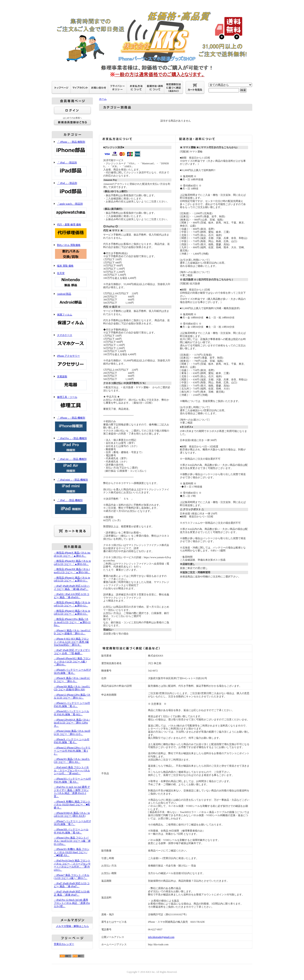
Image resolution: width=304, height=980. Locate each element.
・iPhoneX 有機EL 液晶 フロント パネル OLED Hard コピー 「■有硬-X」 (72, 805)
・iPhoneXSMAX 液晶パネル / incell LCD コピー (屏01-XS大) (72, 815)
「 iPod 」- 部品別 (72, 190)
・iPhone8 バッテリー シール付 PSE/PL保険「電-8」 (72, 671)
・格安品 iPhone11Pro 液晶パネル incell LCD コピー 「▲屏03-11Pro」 (72, 622)
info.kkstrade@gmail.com (161, 937)
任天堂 (72, 280)
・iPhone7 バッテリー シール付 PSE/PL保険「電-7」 (72, 823)
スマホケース (72, 342)
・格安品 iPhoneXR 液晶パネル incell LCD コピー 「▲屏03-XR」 (72, 571)
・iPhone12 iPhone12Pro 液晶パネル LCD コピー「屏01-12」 (72, 696)
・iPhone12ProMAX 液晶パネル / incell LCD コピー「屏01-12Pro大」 (72, 723)
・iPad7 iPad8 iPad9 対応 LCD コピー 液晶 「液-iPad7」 (72, 885)
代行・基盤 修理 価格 (72, 231)
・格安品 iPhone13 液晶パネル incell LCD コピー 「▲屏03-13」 (72, 612)
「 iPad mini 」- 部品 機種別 (72, 486)
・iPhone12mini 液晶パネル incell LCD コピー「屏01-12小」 (72, 733)
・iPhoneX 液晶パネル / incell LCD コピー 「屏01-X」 (72, 680)
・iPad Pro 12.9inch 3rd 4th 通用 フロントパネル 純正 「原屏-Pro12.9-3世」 (72, 903)
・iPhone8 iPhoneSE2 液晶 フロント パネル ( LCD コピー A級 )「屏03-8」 (72, 661)
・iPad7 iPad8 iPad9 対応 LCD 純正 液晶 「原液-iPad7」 (72, 893)
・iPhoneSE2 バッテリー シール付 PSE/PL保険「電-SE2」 (71, 713)
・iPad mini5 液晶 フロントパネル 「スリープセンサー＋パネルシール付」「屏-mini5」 (72, 770)
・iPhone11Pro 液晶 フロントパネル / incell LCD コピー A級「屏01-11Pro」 (72, 841)
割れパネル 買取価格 (72, 252)
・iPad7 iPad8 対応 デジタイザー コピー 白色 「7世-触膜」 (72, 652)
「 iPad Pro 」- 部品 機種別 (72, 445)
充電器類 (72, 383)
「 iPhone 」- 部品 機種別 (72, 424)
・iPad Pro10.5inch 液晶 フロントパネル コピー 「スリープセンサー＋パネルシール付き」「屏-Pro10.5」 (72, 865)
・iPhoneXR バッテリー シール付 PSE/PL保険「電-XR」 (71, 831)
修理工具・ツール (72, 404)
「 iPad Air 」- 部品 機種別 (72, 466)
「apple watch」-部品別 (72, 210)
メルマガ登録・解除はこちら (72, 926)
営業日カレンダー (64, 944)
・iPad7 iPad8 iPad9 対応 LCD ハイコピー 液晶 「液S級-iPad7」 (72, 587)
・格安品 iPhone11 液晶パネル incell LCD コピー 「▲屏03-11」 (72, 579)
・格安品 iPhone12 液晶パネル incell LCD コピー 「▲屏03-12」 (72, 604)
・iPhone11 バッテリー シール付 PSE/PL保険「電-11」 (72, 705)
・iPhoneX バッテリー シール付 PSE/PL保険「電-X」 (72, 741)
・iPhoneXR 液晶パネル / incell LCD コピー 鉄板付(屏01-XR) (72, 688)
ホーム (103, 99)
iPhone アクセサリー (72, 363)
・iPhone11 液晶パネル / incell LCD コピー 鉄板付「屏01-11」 (72, 632)
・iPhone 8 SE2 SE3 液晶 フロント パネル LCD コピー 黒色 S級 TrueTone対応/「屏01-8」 (71, 642)
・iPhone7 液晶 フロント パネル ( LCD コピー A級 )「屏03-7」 (72, 877)
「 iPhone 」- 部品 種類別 (72, 149)
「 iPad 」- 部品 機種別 (72, 507)
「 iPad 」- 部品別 (72, 169)
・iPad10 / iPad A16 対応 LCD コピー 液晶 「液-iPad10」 (72, 596)
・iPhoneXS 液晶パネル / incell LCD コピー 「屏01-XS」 (72, 761)
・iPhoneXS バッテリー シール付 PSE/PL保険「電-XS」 (72, 780)
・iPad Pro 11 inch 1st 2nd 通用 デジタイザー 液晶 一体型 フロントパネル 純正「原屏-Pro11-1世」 (72, 792)
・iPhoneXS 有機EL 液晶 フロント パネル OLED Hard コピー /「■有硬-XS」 (72, 852)
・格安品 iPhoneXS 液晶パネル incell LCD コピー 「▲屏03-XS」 (72, 563)
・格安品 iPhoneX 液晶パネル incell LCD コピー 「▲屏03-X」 (72, 554)
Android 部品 (72, 301)
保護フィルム (72, 321)
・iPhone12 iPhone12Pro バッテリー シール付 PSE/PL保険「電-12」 (72, 751)
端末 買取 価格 (65, 266)
